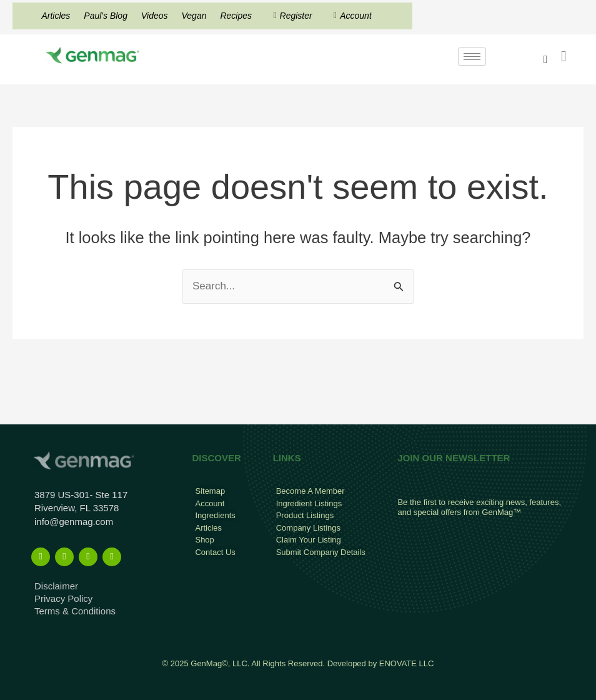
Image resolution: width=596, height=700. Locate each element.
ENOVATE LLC (407, 663)
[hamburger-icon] (472, 57)
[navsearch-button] (545, 59)
